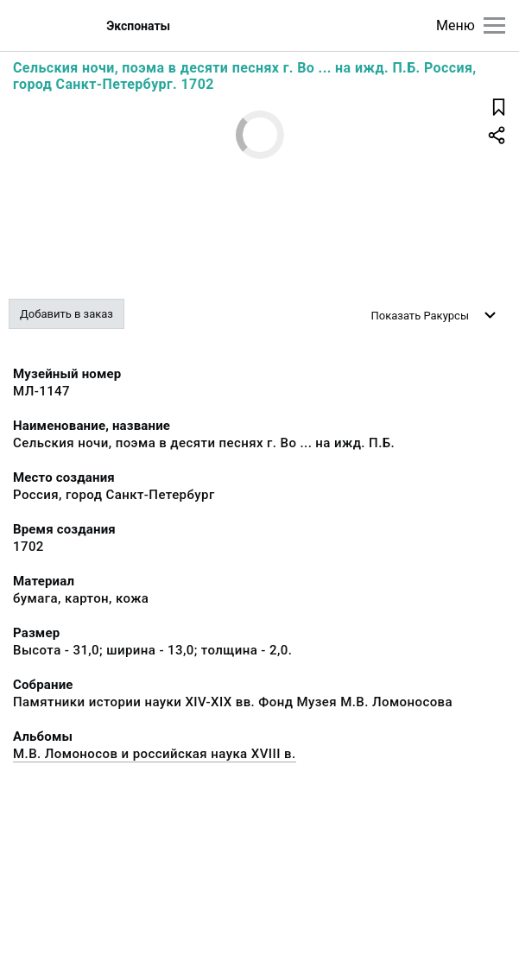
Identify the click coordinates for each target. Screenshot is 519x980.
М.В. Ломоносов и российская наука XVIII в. (155, 754)
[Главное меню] (494, 25)
